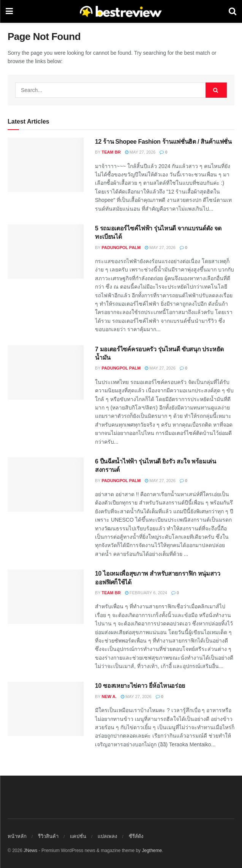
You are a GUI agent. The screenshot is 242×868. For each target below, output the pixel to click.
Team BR (111, 152)
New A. (109, 697)
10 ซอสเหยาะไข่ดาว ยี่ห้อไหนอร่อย (140, 686)
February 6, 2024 (146, 593)
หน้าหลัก (17, 836)
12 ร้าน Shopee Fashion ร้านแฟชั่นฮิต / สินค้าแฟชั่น (163, 142)
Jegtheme (152, 851)
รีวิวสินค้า (48, 836)
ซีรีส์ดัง (136, 836)
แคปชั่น (78, 836)
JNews (30, 851)
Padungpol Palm (121, 248)
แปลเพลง (107, 836)
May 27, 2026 (140, 152)
